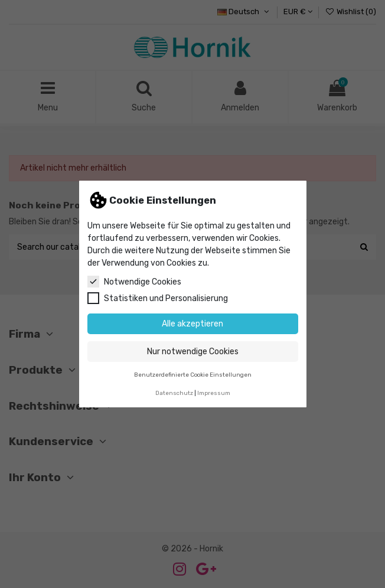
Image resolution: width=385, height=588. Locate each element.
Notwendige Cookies (134, 282)
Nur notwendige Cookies (193, 352)
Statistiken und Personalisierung (158, 298)
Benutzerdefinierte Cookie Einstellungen (193, 375)
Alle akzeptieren (192, 324)
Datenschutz (174, 393)
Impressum (214, 393)
